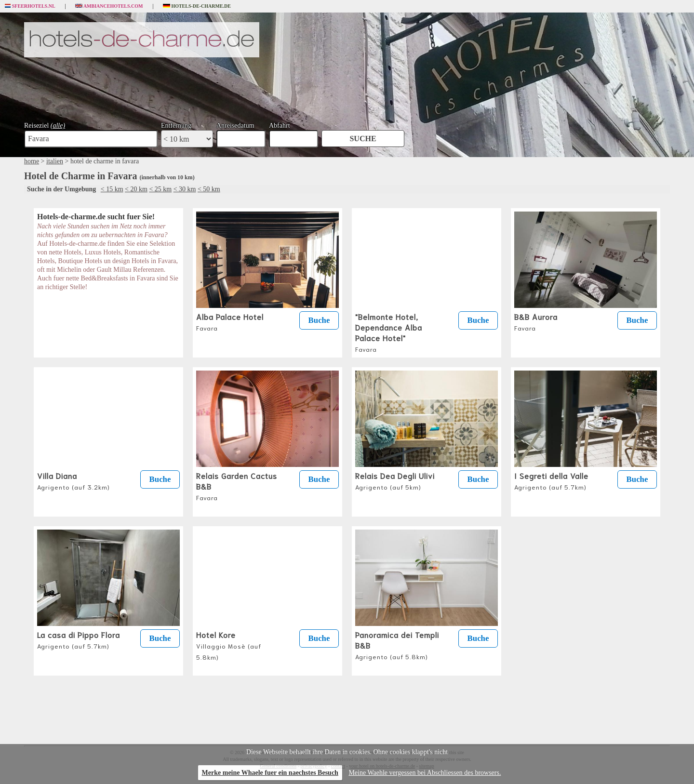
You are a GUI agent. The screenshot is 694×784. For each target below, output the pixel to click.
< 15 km (112, 189)
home (32, 161)
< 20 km (136, 189)
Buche (319, 320)
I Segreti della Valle (551, 480)
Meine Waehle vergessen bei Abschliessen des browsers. (425, 773)
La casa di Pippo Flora (79, 639)
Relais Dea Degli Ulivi (395, 480)
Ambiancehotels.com (109, 6)
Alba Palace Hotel (230, 321)
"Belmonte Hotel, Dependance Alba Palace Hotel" (389, 332)
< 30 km (185, 189)
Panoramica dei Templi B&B (397, 645)
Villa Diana (73, 480)
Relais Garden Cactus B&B (237, 486)
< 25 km (160, 189)
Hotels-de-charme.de (197, 6)
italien (55, 161)
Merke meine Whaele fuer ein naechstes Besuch (270, 773)
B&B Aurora (536, 321)
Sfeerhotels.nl (30, 6)
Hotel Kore (229, 645)
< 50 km (209, 189)
